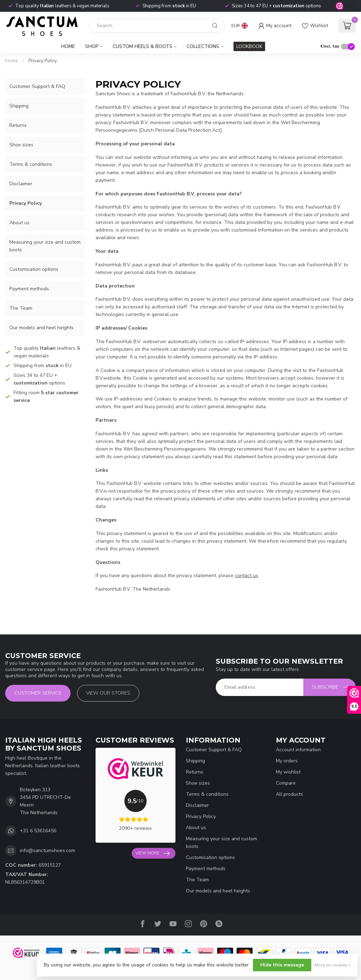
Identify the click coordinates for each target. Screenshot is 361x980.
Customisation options (34, 269)
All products (289, 794)
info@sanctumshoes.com (47, 851)
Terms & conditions (31, 164)
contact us (247, 576)
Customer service (38, 693)
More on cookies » (333, 965)
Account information (298, 750)
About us (19, 223)
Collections (203, 46)
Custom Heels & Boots (142, 46)
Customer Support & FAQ (37, 86)
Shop (92, 46)
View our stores (108, 693)
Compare (286, 783)
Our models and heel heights (42, 328)
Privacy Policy (43, 61)
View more (153, 853)
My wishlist (288, 772)
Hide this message (282, 965)
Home (68, 46)
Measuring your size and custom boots (45, 246)
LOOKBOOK (249, 46)
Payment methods (29, 289)
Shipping (19, 106)
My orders (287, 761)
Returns (18, 125)
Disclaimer (21, 184)
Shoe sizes (21, 145)
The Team (21, 308)
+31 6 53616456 (38, 831)
